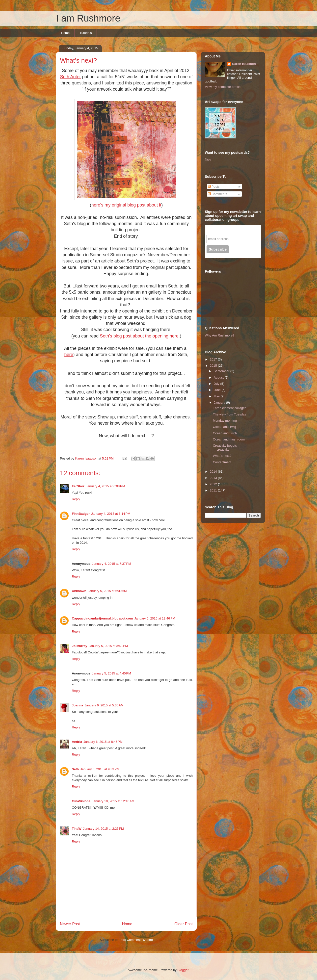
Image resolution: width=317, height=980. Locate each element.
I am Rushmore (88, 18)
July (217, 384)
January (220, 402)
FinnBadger (81, 514)
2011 (214, 490)
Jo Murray (79, 646)
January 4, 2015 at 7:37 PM (111, 564)
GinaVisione (81, 801)
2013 (214, 478)
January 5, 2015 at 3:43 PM (108, 646)
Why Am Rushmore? (220, 335)
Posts (214, 187)
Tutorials (86, 33)
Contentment (222, 462)
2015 (214, 366)
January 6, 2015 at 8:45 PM (103, 742)
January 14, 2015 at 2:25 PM (103, 829)
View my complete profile (223, 87)
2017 (214, 359)
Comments (217, 194)
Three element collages (229, 408)
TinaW (77, 829)
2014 (214, 472)
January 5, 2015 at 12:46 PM (155, 618)
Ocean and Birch (225, 433)
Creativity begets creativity (225, 448)
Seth (75, 769)
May (217, 396)
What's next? (222, 456)
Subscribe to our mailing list (233, 230)
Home (66, 33)
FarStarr (78, 486)
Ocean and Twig (224, 427)
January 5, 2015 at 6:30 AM (107, 591)
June (218, 390)
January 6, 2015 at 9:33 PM (100, 769)
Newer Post (70, 924)
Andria (77, 742)
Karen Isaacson (244, 64)
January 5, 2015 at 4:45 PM (111, 673)
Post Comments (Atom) (136, 940)
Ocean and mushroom (229, 439)
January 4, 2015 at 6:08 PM (106, 486)
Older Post (184, 924)
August (219, 377)
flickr (208, 160)
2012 (214, 484)
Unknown (79, 591)
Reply (76, 499)
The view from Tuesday (229, 414)
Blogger (183, 970)
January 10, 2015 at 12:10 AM (113, 801)
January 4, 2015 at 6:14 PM (111, 514)
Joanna (78, 705)
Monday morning (225, 421)
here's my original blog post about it (126, 205)
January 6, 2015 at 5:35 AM (104, 705)
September (222, 371)
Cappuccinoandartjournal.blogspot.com (102, 618)
